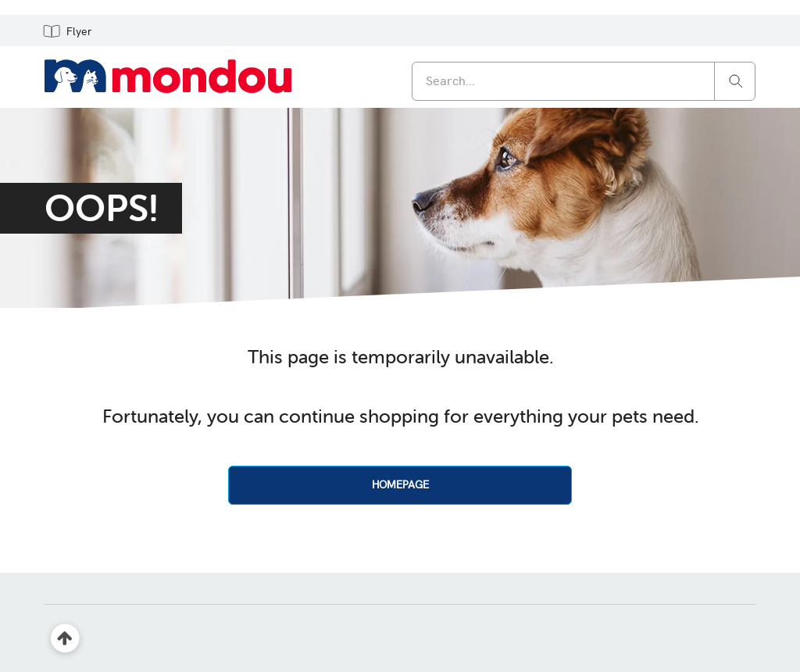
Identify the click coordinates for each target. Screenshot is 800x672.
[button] (67, 30)
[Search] (736, 80)
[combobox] (584, 81)
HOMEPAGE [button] (400, 484)
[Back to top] (65, 639)
